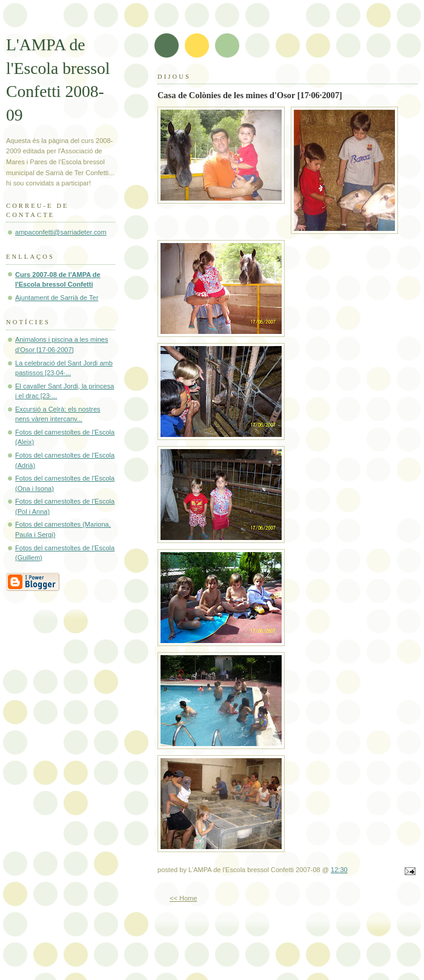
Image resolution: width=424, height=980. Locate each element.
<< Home (183, 898)
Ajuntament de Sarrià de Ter (57, 298)
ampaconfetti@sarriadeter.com (61, 232)
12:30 (339, 870)
